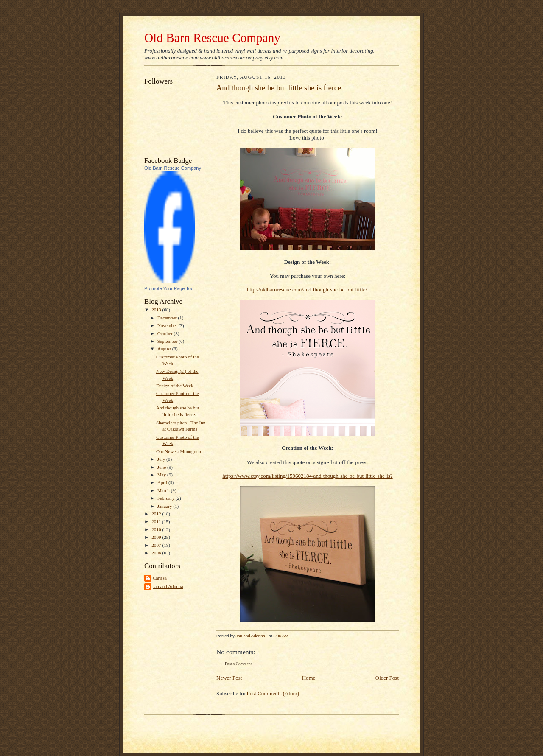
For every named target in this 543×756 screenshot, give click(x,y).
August (165, 349)
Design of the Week (175, 386)
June (162, 467)
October (166, 333)
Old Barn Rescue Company (212, 38)
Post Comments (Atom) (273, 693)
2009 (157, 537)
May (162, 475)
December (168, 318)
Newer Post (229, 678)
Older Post (387, 678)
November (168, 325)
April (163, 482)
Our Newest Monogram (179, 451)
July (162, 459)
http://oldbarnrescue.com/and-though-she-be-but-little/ (307, 290)
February (167, 498)
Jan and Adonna (168, 586)
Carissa (160, 578)
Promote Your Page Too (169, 288)
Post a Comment (238, 664)
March (164, 490)
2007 (157, 545)
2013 (157, 310)
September (168, 341)
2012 (157, 514)
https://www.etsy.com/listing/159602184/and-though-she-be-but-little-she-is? (307, 476)
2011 (157, 521)
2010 (157, 529)
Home (309, 678)
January (165, 506)
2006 (157, 553)
